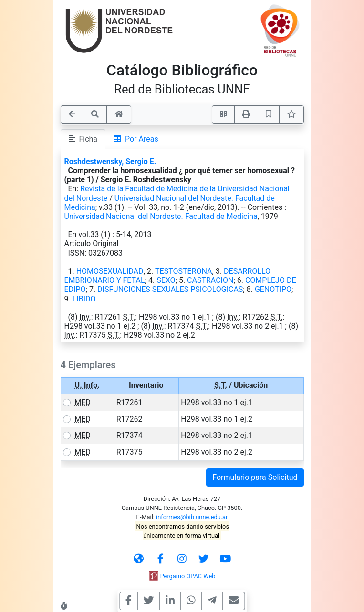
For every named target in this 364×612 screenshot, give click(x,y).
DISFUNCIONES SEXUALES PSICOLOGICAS (170, 289)
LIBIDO (84, 299)
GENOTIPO (273, 289)
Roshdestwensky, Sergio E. (110, 161)
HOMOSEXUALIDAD (110, 271)
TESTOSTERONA (183, 271)
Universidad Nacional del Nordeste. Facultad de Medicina (161, 216)
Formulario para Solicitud (255, 477)
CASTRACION (210, 280)
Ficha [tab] (83, 139)
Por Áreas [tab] (136, 139)
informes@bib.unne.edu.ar (192, 517)
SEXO (166, 280)
